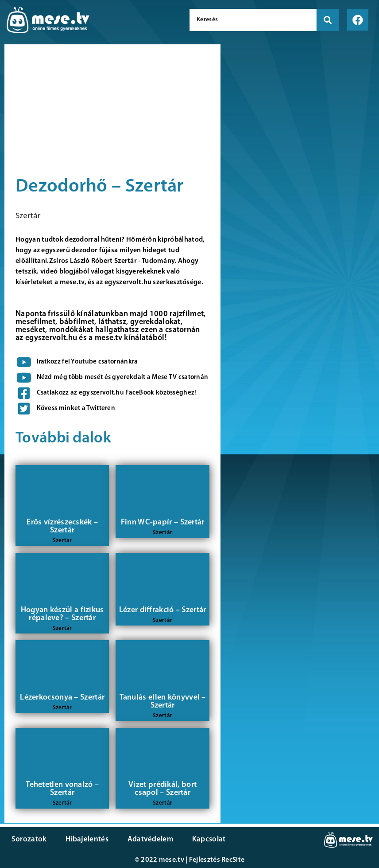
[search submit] (328, 20)
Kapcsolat (205, 839)
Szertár (28, 215)
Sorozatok (29, 839)
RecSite (233, 860)
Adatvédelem (147, 839)
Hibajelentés (86, 839)
